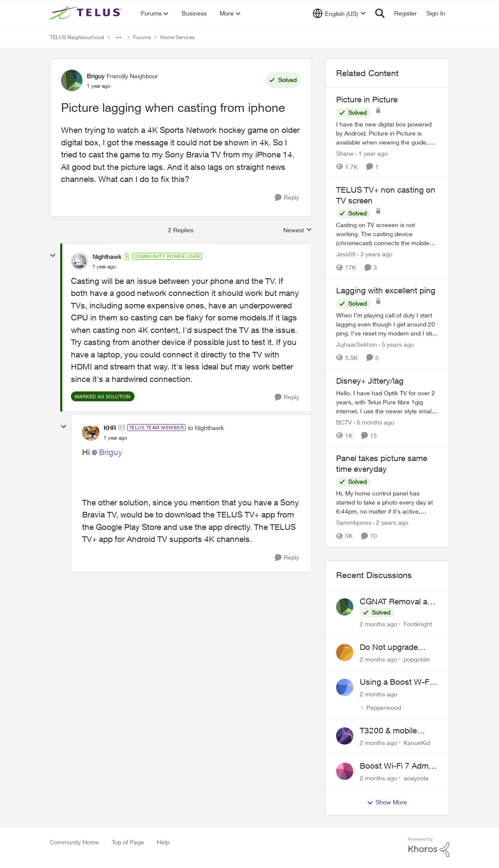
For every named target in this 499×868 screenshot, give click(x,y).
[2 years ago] (391, 523)
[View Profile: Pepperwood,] (345, 687)
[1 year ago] (372, 153)
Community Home (74, 842)
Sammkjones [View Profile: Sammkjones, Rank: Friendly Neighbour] (354, 523)
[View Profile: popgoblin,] (345, 653)
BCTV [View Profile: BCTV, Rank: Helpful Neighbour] (344, 422)
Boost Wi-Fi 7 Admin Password (397, 766)
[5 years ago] (396, 344)
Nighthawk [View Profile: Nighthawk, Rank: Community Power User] (107, 257)
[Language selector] (339, 13)
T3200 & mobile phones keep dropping (388, 731)
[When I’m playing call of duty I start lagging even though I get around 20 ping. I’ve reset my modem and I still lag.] (387, 324)
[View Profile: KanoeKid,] (345, 736)
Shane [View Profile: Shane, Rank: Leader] (345, 153)
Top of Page (128, 842)
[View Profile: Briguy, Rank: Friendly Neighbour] (72, 80)
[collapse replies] (53, 255)
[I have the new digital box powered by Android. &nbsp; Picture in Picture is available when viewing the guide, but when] (387, 133)
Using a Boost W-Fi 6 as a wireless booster (399, 682)
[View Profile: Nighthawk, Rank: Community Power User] (80, 261)
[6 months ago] (374, 422)
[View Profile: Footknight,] (345, 607)
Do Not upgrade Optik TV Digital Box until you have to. (396, 647)
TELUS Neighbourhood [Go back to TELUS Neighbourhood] (77, 37)
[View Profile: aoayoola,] (345, 771)
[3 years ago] (375, 254)
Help (163, 842)
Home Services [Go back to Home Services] (178, 37)
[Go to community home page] (87, 13)
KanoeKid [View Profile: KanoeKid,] (417, 743)
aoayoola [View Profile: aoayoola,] (416, 777)
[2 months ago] (378, 624)
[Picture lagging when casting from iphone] (104, 267)
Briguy (111, 452)
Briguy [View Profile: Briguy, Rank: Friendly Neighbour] (96, 76)
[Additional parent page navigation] (119, 37)
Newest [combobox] (298, 230)
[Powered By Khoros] (429, 847)
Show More (387, 802)
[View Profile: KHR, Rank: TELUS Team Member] (91, 432)
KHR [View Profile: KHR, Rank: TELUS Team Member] (110, 428)
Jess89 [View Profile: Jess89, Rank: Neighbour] (346, 254)
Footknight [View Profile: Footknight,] (418, 624)
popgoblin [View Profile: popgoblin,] (417, 659)
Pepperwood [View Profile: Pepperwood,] (384, 707)
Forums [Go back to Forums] (142, 37)
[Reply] (287, 198)
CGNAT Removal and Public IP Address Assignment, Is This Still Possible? (398, 602)
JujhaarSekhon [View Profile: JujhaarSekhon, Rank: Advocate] (357, 344)
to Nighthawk (206, 428)
